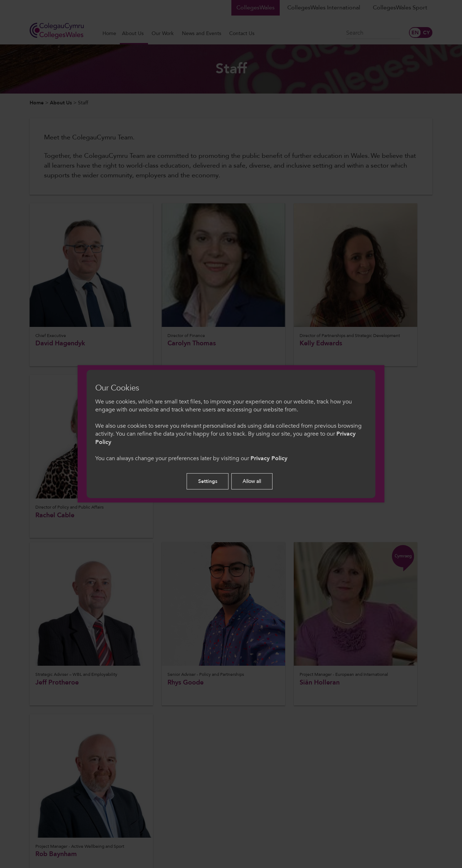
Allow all (252, 481)
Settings (208, 481)
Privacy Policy (269, 458)
